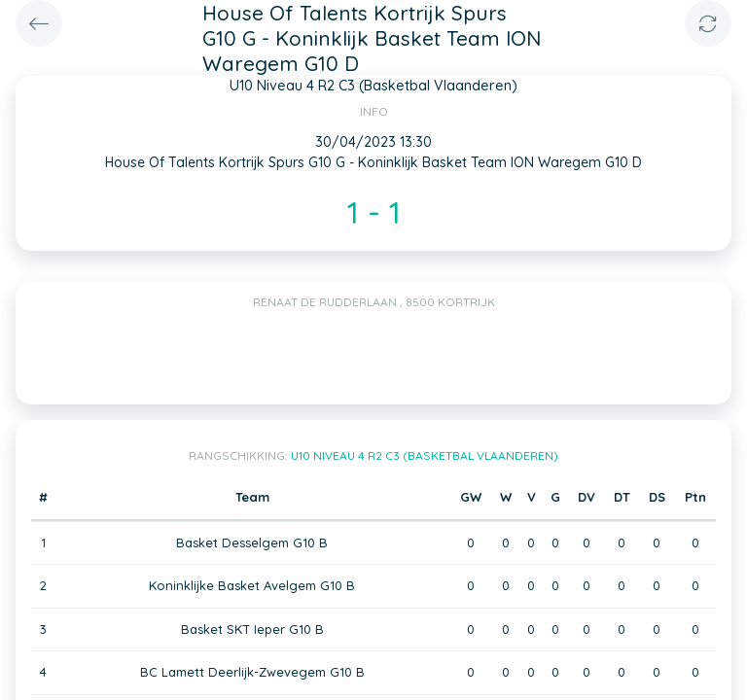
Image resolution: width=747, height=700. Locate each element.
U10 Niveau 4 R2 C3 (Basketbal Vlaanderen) (425, 455)
